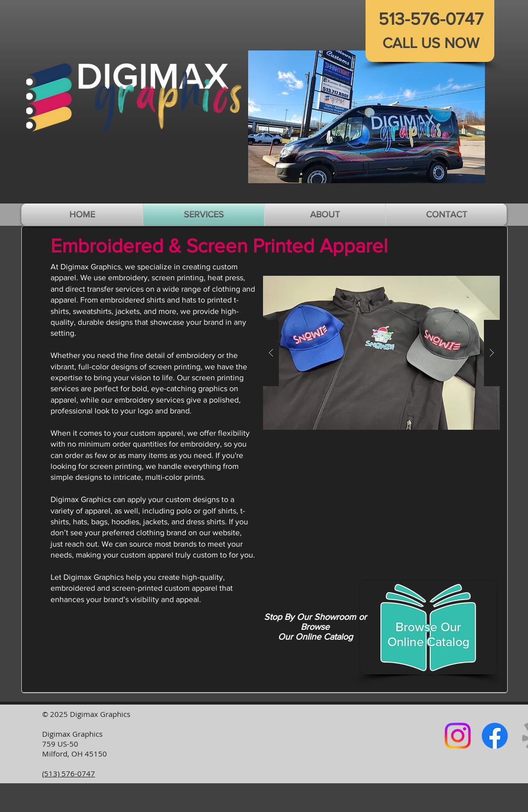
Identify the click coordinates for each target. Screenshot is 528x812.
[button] (367, 117)
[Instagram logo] (458, 736)
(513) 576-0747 (69, 773)
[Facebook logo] (495, 736)
